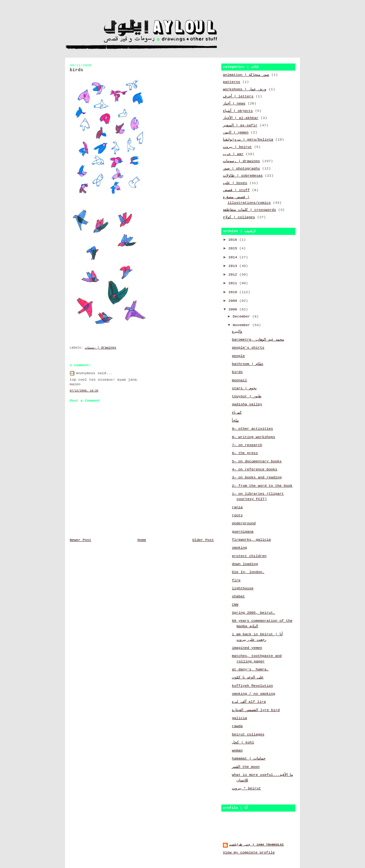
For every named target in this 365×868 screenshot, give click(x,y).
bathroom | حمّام (248, 364)
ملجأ (235, 421)
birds (237, 372)
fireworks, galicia (251, 540)
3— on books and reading (257, 477)
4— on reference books (254, 469)
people (238, 356)
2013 (234, 266)
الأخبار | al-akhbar (241, 118)
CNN (235, 605)
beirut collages (248, 735)
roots (237, 515)
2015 (234, 248)
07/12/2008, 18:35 (84, 391)
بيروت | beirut (237, 147)
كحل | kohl (243, 743)
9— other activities (252, 429)
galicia (239, 718)
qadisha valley (247, 404)
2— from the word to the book (262, 486)
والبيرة (237, 332)
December (242, 317)
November (242, 325)
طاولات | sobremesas (243, 176)
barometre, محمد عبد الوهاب (258, 340)
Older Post (203, 540)
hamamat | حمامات (249, 759)
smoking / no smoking (253, 694)
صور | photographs (241, 169)
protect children (249, 556)
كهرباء (237, 413)
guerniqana (243, 532)
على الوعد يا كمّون (248, 678)
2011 (234, 283)
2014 (234, 257)
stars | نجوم (244, 388)
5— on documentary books (257, 461)
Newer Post (80, 540)
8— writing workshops (253, 437)
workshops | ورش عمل (245, 89)
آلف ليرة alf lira (249, 702)
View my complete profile (249, 853)
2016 (234, 240)
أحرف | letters (238, 96)
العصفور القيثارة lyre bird (256, 710)
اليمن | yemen (236, 133)
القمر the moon (246, 767)
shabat (238, 596)
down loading (245, 564)
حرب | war (233, 154)
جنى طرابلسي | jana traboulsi (256, 845)
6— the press (245, 453)
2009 (234, 301)
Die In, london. (248, 572)
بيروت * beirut (246, 788)
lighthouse (243, 588)
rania (237, 507)
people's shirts (248, 348)
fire (236, 580)
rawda (237, 726)
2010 (234, 292)
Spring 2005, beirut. (253, 613)
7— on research (247, 445)
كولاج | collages (239, 217)
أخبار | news (234, 104)
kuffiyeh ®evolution (252, 686)
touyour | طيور (247, 396)
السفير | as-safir (240, 125)
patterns (232, 82)
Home (142, 540)
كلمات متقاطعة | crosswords (249, 210)
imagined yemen (247, 648)
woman (237, 751)
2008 (234, 309)
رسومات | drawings (100, 348)
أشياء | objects (238, 111)
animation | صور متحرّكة (246, 75)
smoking (239, 548)
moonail (239, 380)
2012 (234, 275)
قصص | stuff (236, 190)
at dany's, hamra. (250, 669)
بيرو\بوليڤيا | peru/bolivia (248, 140)
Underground (244, 523)
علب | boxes (235, 183)
